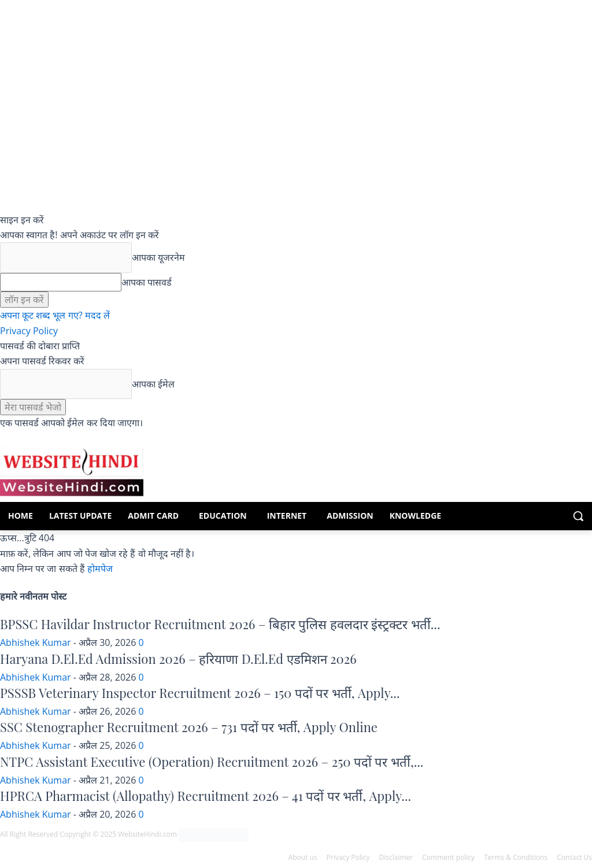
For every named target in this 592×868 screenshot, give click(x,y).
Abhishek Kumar (36, 642)
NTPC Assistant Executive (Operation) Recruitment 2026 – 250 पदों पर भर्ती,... (212, 762)
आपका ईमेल (153, 384)
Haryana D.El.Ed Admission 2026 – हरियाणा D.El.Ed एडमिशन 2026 (178, 659)
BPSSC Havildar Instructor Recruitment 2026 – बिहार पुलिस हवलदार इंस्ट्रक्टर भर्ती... (220, 624)
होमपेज (100, 568)
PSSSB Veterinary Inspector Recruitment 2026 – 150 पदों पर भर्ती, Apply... (200, 693)
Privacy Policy (29, 331)
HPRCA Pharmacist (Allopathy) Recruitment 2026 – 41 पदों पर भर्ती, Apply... (206, 796)
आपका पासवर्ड (147, 282)
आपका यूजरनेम (158, 257)
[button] (578, 516)
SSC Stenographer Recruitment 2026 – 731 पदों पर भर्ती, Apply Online (189, 727)
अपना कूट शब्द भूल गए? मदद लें (55, 315)
